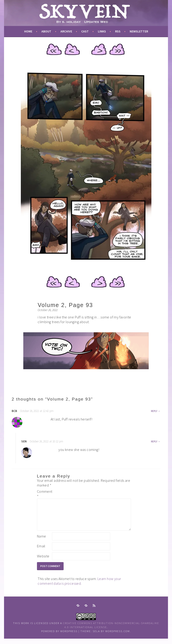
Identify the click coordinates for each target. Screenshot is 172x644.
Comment (44, 494)
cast (85, 31)
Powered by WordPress (59, 637)
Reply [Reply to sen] (154, 441)
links (102, 31)
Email (41, 551)
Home (28, 31)
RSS (118, 31)
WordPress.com (118, 637)
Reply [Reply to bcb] (154, 411)
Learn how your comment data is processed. (79, 586)
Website (43, 561)
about (46, 31)
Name (42, 542)
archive (66, 31)
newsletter (139, 31)
